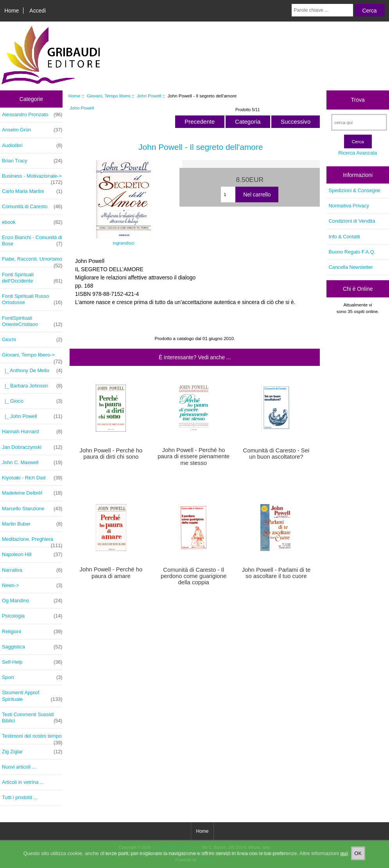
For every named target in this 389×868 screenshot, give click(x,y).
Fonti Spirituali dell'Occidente (32, 278)
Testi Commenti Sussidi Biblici (32, 718)
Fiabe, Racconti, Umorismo (32, 261)
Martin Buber (32, 524)
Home (12, 11)
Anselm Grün (32, 130)
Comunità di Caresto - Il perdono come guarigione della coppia (194, 576)
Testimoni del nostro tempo (32, 738)
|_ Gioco (32, 401)
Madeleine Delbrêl (32, 493)
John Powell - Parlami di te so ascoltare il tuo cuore (276, 573)
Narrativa (32, 570)
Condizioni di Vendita (352, 221)
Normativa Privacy (349, 206)
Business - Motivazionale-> (32, 178)
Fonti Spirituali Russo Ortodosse (32, 299)
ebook (32, 222)
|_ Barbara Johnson (32, 386)
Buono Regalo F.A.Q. (352, 252)
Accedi (38, 11)
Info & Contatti (344, 237)
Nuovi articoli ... (19, 767)
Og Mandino (32, 601)
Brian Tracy (32, 161)
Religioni (32, 632)
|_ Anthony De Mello (32, 371)
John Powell (149, 96)
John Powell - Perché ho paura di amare (111, 573)
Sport (32, 677)
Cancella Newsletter (350, 267)
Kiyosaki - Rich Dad (32, 478)
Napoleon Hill (32, 555)
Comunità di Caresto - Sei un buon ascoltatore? (276, 454)
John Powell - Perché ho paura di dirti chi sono (111, 454)
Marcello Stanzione (32, 509)
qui (344, 859)
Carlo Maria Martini (32, 191)
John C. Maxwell (32, 463)
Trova (358, 100)
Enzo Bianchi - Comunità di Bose (32, 241)
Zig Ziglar (32, 752)
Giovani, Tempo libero (109, 96)
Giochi (32, 340)
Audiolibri (32, 146)
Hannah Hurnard (32, 432)
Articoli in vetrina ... (23, 782)
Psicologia (32, 616)
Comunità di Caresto (32, 207)
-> (32, 357)
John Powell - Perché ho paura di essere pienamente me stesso (194, 456)
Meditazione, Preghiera (32, 541)
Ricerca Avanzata (358, 153)
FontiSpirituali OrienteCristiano (32, 321)
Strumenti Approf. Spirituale (32, 696)
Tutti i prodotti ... (20, 797)
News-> (32, 585)
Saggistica (32, 647)
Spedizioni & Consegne (354, 190)
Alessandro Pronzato (32, 115)
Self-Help (32, 662)
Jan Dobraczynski (32, 447)
